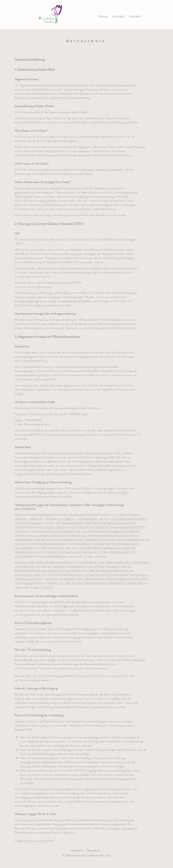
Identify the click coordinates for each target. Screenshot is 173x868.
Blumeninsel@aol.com (37, 424)
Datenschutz (93, 850)
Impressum (77, 850)
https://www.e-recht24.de (39, 841)
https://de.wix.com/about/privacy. (34, 287)
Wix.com (105, 855)
